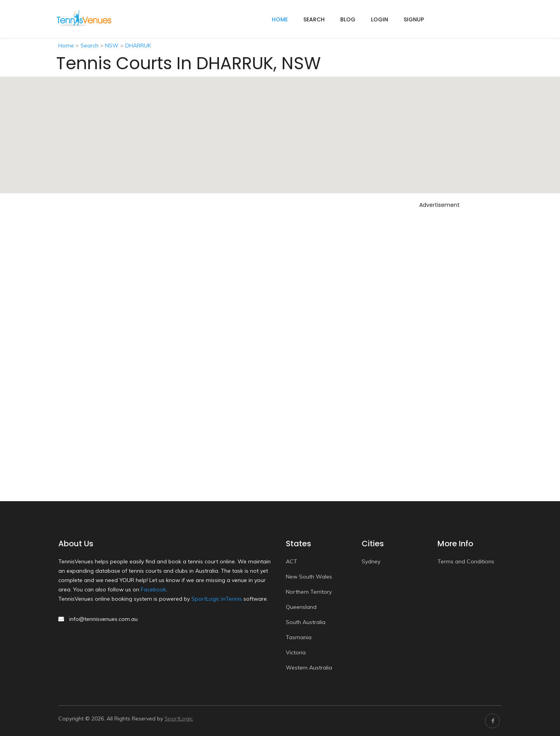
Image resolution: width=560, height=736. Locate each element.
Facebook (153, 589)
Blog (348, 19)
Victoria (296, 652)
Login (380, 19)
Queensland (301, 607)
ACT (291, 561)
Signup (414, 19)
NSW (112, 45)
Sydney (371, 561)
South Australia (306, 622)
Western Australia (309, 668)
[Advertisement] (439, 328)
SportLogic (179, 719)
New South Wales (309, 577)
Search (314, 19)
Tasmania (299, 637)
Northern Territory (309, 592)
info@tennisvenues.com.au (103, 619)
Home (66, 45)
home (280, 19)
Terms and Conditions (466, 561)
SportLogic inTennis (217, 599)
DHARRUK (138, 45)
